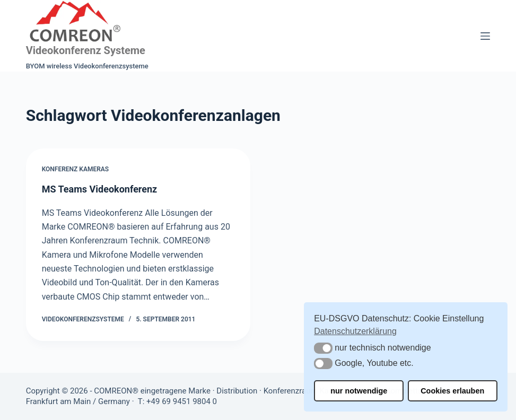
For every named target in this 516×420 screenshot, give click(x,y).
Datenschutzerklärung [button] (355, 331)
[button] (323, 348)
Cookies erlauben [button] (452, 391)
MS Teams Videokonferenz (100, 189)
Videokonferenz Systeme (86, 50)
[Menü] (485, 36)
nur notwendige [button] (359, 391)
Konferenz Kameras (76, 169)
